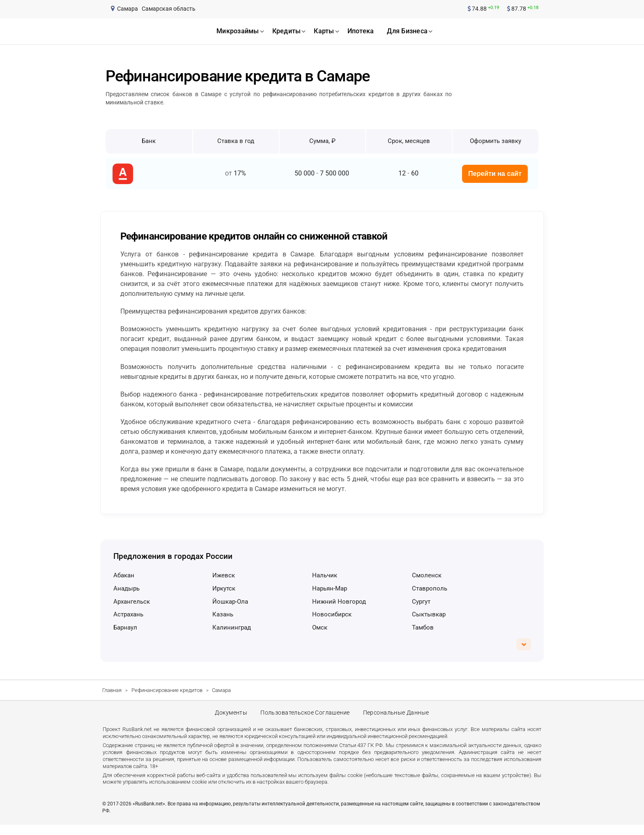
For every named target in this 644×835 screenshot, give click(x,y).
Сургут (421, 602)
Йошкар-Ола (230, 602)
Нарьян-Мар (330, 588)
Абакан (124, 575)
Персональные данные (398, 718)
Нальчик (325, 575)
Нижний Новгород (339, 602)
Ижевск (224, 575)
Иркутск (224, 588)
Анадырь (126, 588)
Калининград (232, 627)
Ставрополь (430, 588)
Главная (112, 690)
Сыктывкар (429, 614)
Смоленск (427, 575)
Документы (230, 718)
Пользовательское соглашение (305, 718)
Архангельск (132, 602)
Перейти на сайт (495, 174)
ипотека (361, 31)
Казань (223, 614)
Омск (320, 627)
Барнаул (125, 627)
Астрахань (128, 614)
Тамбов (423, 627)
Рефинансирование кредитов (167, 690)
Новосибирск (332, 614)
